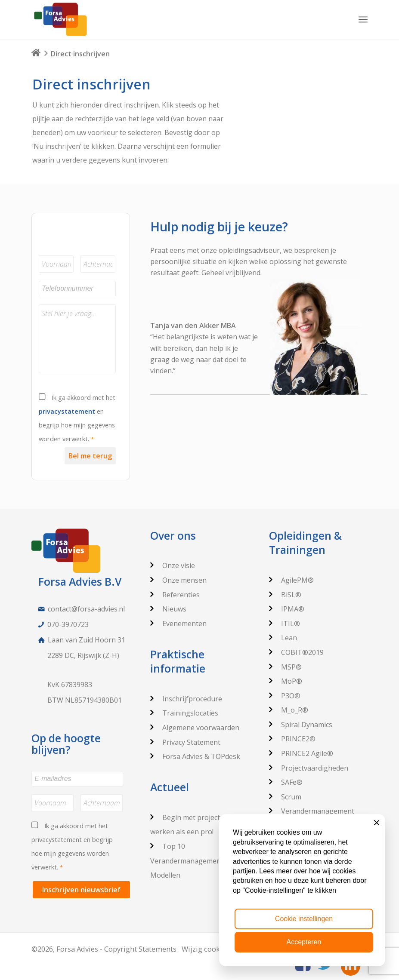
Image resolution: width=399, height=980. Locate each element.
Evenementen (178, 624)
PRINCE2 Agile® (301, 753)
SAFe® (286, 782)
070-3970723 (68, 624)
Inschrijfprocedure (186, 699)
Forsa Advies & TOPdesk (195, 756)
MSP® (285, 667)
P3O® (285, 696)
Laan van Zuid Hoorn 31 (87, 640)
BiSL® (285, 595)
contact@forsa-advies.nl (86, 609)
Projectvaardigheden (309, 768)
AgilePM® (291, 580)
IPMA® (287, 609)
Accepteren (304, 942)
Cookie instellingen (304, 919)
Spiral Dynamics (301, 725)
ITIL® (285, 624)
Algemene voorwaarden (195, 728)
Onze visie (173, 565)
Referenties (175, 595)
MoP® (286, 681)
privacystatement (67, 411)
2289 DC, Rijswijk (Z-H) (83, 655)
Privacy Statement (185, 742)
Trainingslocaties (184, 713)
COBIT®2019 (296, 652)
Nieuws (168, 609)
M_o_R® (289, 710)
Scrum (285, 797)
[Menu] (363, 19)
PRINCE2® (292, 739)
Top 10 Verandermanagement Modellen (187, 861)
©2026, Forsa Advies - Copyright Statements (104, 949)
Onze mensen (178, 580)
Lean (283, 638)
